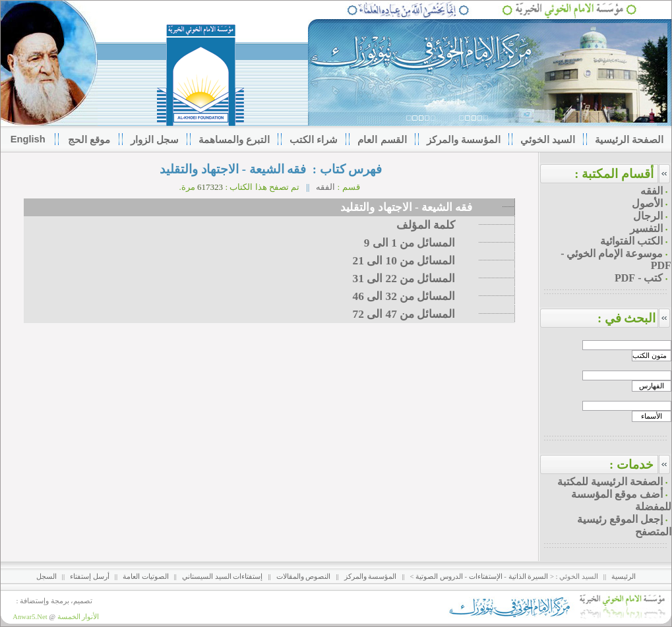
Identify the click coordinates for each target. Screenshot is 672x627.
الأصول (647, 203)
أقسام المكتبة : (614, 174)
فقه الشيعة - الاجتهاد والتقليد (408, 207)
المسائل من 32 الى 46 (416, 296)
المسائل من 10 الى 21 (416, 261)
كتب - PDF (639, 278)
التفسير (646, 228)
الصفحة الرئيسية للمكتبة (610, 482)
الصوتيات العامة (146, 577)
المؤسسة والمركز (371, 577)
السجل (46, 577)
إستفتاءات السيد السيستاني (222, 577)
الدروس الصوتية (439, 577)
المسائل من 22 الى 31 (416, 279)
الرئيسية (624, 577)
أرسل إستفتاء (90, 577)
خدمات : (631, 464)
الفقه (325, 187)
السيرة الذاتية (529, 577)
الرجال (648, 216)
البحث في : (634, 318)
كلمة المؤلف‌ (437, 225)
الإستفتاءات (486, 577)
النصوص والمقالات (304, 577)
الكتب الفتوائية (631, 241)
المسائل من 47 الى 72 (416, 314)
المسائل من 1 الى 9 (421, 243)
